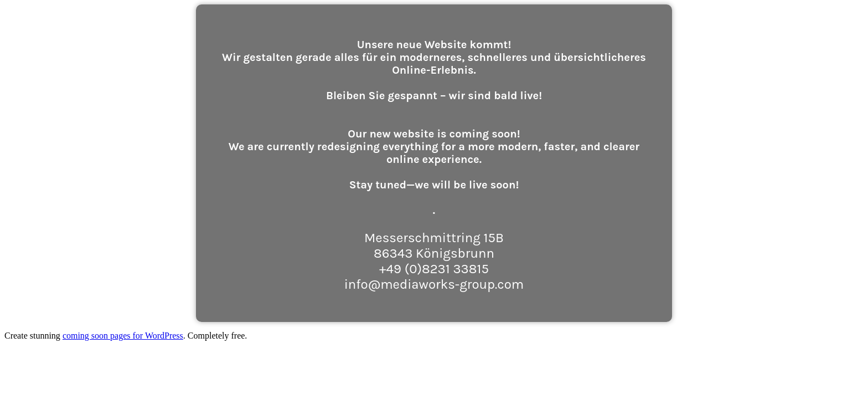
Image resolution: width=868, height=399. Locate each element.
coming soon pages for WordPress (123, 336)
